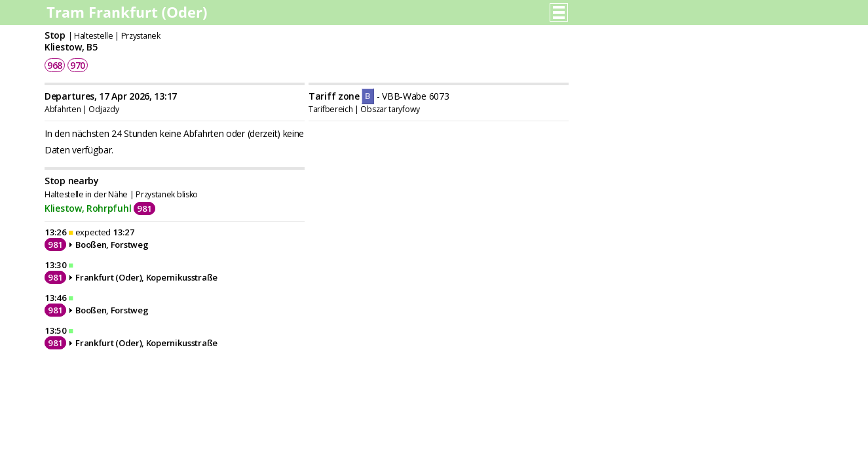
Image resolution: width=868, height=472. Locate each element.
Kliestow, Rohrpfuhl (88, 208)
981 (144, 208)
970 (78, 65)
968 (55, 65)
